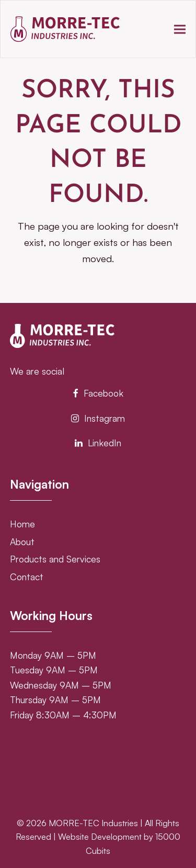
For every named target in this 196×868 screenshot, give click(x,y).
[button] (180, 29)
